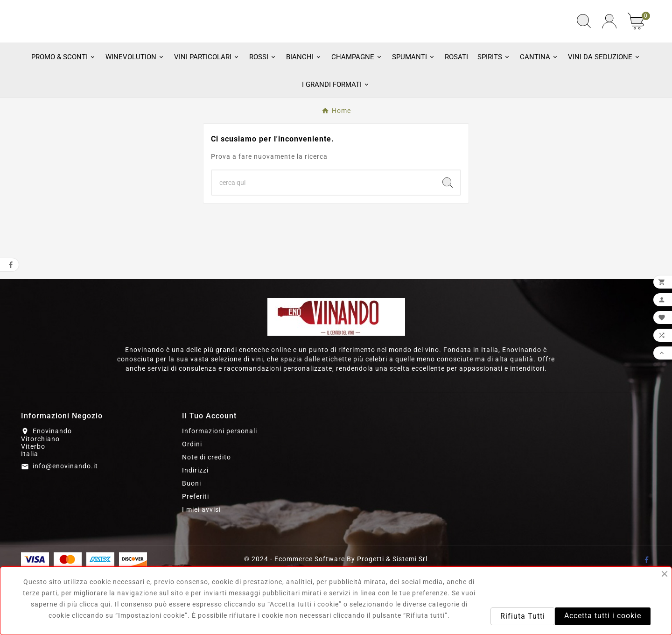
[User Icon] (609, 52)
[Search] (448, 244)
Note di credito (206, 519)
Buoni (192, 545)
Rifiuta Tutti (523, 616)
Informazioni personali (220, 493)
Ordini (192, 506)
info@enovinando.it (65, 528)
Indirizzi (195, 532)
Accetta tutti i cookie (603, 616)
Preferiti (196, 558)
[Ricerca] (323, 244)
